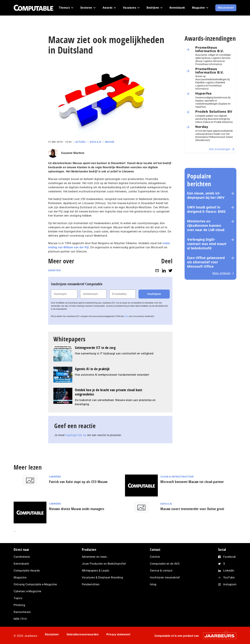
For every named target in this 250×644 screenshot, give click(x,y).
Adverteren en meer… (95, 557)
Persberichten (91, 584)
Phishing (19, 605)
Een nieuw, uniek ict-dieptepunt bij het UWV (206, 195)
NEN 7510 (20, 619)
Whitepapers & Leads (96, 571)
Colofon (155, 557)
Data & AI (96, 142)
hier (126, 316)
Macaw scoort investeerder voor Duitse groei (192, 509)
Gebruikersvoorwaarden (83, 634)
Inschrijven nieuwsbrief (165, 577)
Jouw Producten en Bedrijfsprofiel (104, 564)
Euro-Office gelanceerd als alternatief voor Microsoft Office (206, 262)
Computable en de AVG (165, 564)
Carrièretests (22, 557)
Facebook (230, 557)
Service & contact (161, 571)
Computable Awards (27, 571)
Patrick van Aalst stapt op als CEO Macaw (78, 482)
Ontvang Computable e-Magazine (35, 584)
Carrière (55, 477)
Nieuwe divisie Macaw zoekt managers (77, 509)
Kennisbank (21, 564)
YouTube (229, 577)
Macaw (110, 142)
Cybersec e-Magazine (27, 591)
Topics (18, 598)
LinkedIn (229, 571)
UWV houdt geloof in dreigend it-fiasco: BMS (206, 209)
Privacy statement (118, 634)
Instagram (230, 584)
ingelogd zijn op (76, 435)
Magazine (20, 577)
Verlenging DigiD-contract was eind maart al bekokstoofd (207, 244)
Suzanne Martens (73, 153)
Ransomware (22, 612)
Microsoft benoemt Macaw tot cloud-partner (192, 482)
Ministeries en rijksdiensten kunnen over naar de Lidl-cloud (206, 226)
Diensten (54, 270)
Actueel (81, 142)
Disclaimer (52, 634)
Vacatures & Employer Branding (102, 577)
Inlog (153, 584)
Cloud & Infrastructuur (177, 477)
